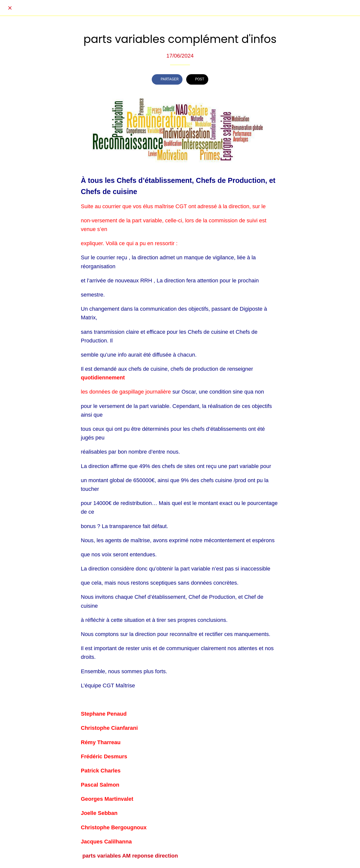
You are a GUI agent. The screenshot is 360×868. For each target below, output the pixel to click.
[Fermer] (10, 8)
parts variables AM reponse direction (130, 856)
